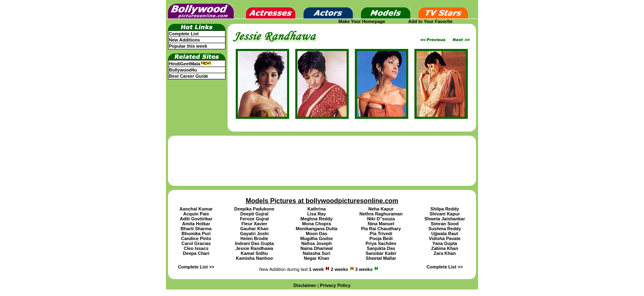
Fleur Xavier (254, 224)
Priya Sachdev (381, 243)
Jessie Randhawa (254, 248)
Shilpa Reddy (445, 209)
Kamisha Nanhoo (254, 258)
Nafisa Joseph (316, 243)
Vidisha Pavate (445, 238)
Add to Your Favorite (430, 21)
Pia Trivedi (381, 234)
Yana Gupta (445, 243)
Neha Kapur (381, 209)
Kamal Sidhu (254, 253)
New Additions (184, 40)
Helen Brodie (254, 238)
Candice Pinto (196, 238)
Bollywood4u (183, 70)
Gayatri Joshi (254, 234)
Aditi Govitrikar (196, 219)
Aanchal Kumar (196, 209)
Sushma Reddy (445, 229)
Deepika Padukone (254, 209)
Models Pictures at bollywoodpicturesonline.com (322, 201)
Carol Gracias (196, 243)
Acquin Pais (196, 214)
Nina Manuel (381, 224)
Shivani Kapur (445, 214)
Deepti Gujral (254, 214)
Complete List (184, 34)
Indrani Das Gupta (254, 243)
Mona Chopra (317, 224)
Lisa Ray (316, 214)
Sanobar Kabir (381, 253)
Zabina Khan (445, 248)
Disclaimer (305, 285)
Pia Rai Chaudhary (381, 229)
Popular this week (188, 46)
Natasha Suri (316, 253)
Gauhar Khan (254, 229)
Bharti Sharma (196, 229)
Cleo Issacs (196, 248)
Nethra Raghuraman (381, 214)
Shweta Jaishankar (445, 219)
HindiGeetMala (190, 64)
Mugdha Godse (316, 238)
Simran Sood (445, 224)
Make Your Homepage (362, 21)
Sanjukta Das (381, 248)
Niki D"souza (381, 219)
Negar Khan (317, 258)
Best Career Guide (189, 76)
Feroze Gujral (254, 219)
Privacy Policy (335, 285)
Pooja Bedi (381, 238)
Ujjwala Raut (445, 234)
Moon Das (316, 234)
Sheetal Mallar (381, 258)
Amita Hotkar (196, 224)
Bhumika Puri (196, 234)
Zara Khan (445, 253)
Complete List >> (196, 267)
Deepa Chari (196, 253)
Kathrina (316, 209)
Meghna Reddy (317, 219)
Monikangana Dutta (316, 229)
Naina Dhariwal (316, 248)
